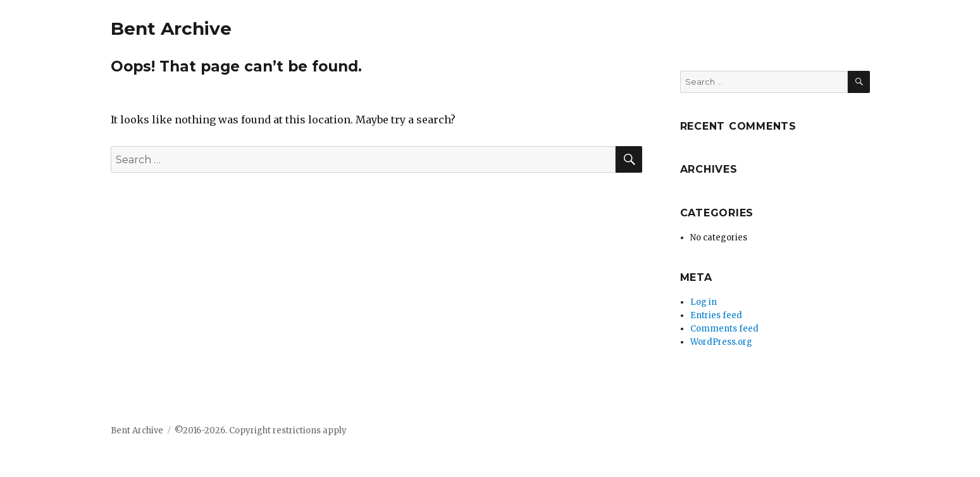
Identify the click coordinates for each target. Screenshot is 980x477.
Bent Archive (171, 28)
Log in (704, 302)
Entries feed (716, 315)
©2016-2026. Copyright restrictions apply (260, 431)
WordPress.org (721, 342)
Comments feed (724, 329)
